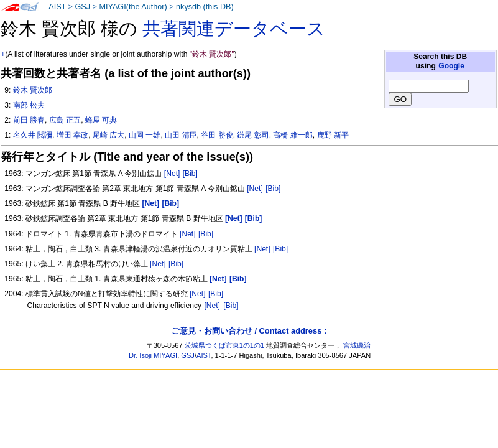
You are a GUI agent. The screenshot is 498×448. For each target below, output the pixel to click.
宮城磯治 (357, 345)
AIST (57, 7)
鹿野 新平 (333, 135)
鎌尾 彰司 (253, 135)
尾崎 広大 (108, 135)
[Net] (172, 174)
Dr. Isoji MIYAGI (153, 355)
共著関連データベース (234, 29)
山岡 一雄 (145, 135)
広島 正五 (65, 120)
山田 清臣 (181, 135)
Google (451, 66)
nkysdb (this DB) (205, 7)
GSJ (82, 7)
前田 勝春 (29, 120)
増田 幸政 (72, 135)
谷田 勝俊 (217, 135)
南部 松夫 (29, 105)
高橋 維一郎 (293, 135)
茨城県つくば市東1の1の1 (225, 345)
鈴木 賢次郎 (33, 90)
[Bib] (190, 174)
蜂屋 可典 (101, 120)
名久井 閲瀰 (33, 135)
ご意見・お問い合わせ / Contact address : (249, 331)
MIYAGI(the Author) (133, 7)
